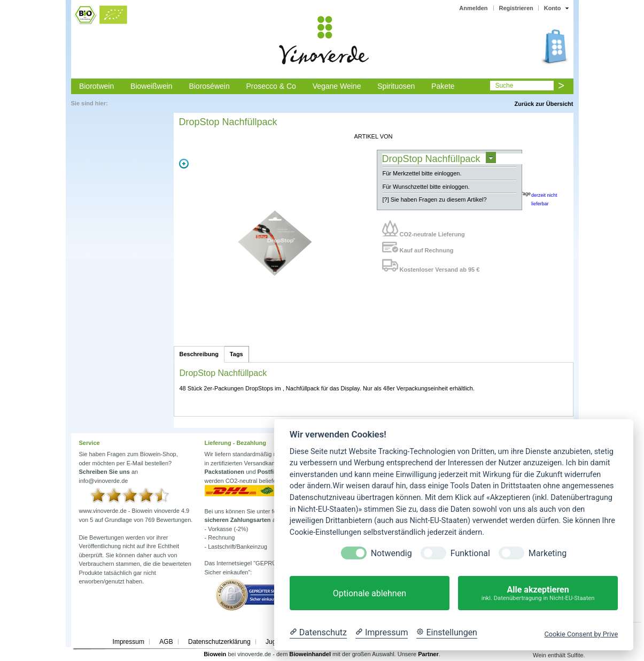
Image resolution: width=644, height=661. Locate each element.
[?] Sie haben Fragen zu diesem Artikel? (435, 199)
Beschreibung (199, 354)
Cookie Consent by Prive (581, 634)
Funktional (470, 553)
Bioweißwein (152, 86)
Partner (428, 654)
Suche (504, 86)
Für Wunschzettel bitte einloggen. (426, 187)
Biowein (215, 654)
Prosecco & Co (271, 86)
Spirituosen (396, 86)
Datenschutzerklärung (219, 642)
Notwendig (391, 553)
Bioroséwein (209, 86)
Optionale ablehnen (370, 593)
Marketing (548, 553)
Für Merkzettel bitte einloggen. (422, 173)
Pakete (443, 86)
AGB (166, 642)
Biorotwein (96, 86)
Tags (236, 354)
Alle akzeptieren (538, 593)
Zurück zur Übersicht (544, 104)
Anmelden (473, 8)
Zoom (184, 164)
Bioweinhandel (310, 654)
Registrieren (516, 8)
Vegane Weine (337, 86)
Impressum (129, 642)
